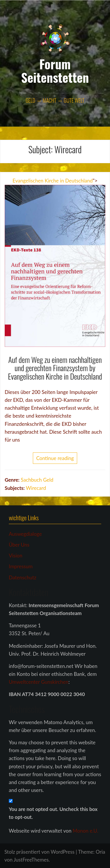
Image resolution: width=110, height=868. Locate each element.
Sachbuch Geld (37, 480)
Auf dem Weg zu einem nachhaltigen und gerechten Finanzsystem (55, 364)
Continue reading (55, 458)
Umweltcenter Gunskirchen (39, 682)
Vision (16, 556)
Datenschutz (23, 577)
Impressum (21, 566)
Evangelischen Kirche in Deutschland (53, 181)
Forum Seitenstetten (55, 70)
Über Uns (19, 545)
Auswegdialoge (25, 534)
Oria (100, 852)
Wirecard (36, 488)
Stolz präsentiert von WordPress (39, 852)
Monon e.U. (86, 831)
